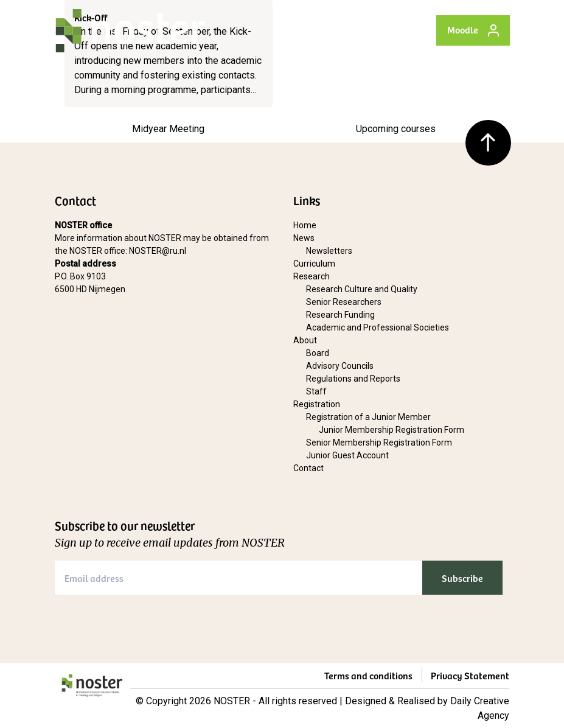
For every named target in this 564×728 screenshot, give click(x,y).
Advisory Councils (340, 366)
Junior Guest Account (347, 455)
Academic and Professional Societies (378, 327)
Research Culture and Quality (362, 289)
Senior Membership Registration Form (379, 443)
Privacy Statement (470, 675)
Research (312, 276)
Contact (308, 468)
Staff (316, 391)
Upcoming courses (396, 129)
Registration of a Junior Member (368, 417)
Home (305, 225)
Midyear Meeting (168, 129)
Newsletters (329, 251)
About (305, 340)
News (304, 238)
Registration (317, 404)
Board (318, 353)
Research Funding (340, 315)
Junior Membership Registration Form (392, 430)
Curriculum (314, 264)
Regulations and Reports (353, 379)
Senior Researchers (344, 302)
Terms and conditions (368, 675)
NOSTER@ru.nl (158, 251)
